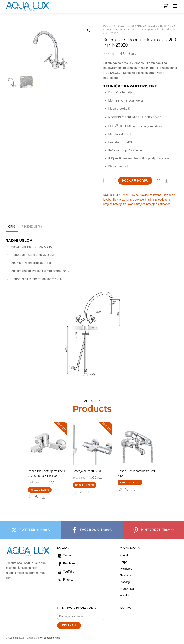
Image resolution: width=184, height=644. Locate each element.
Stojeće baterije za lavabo (119, 204)
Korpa (124, 562)
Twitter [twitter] (65, 556)
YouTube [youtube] (66, 572)
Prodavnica (127, 589)
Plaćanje (125, 582)
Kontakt (125, 555)
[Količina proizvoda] (110, 181)
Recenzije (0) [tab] (32, 227)
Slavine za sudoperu (157, 200)
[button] (89, 30)
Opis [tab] (12, 227)
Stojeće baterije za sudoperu (154, 204)
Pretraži (69, 625)
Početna (109, 26)
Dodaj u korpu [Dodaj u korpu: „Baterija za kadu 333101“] (85, 485)
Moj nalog (126, 569)
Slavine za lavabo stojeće (128, 200)
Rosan (125, 195)
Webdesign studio (50, 638)
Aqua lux (13, 638)
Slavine (124, 26)
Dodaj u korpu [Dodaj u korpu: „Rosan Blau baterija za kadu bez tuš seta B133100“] (40, 490)
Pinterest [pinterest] (66, 580)
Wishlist (125, 595)
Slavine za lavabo (145, 26)
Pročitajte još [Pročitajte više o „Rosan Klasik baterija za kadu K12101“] (130, 482)
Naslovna (126, 575)
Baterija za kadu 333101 (89, 471)
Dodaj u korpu (135, 181)
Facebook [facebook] (66, 564)
